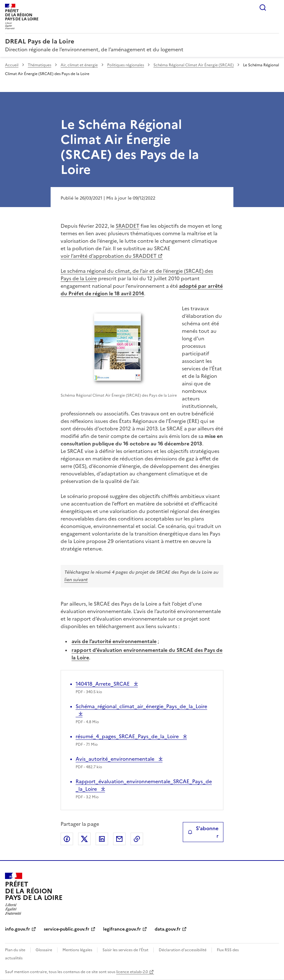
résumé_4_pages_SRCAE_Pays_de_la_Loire (128, 736)
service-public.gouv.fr (67, 929)
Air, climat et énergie (79, 65)
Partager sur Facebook (67, 839)
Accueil (12, 65)
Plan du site (15, 950)
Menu (275, 8)
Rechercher (263, 8)
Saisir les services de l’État (125, 950)
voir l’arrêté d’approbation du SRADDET (109, 256)
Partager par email (119, 839)
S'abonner (203, 832)
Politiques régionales (126, 65)
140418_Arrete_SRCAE (103, 684)
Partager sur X (84, 839)
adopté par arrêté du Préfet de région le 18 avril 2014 (142, 290)
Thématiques (40, 65)
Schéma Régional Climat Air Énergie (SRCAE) (194, 65)
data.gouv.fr (168, 929)
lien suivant (76, 580)
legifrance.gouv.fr (122, 929)
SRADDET (127, 226)
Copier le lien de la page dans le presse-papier (137, 839)
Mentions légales (77, 950)
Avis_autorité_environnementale (116, 759)
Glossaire (44, 950)
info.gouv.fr (17, 929)
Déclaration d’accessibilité (183, 950)
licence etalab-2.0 (132, 972)
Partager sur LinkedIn (102, 839)
